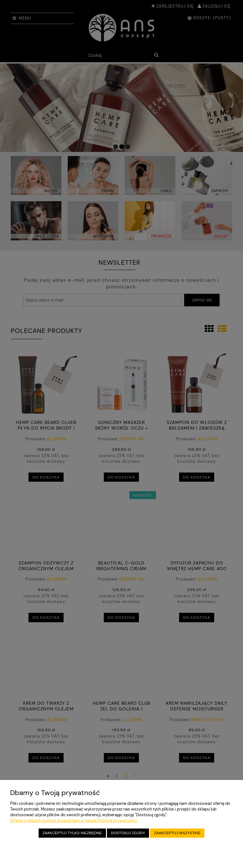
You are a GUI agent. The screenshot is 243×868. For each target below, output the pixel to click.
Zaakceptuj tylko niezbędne (72, 833)
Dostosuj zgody (128, 833)
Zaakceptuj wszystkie (177, 833)
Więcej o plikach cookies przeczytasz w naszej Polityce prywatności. (74, 820)
